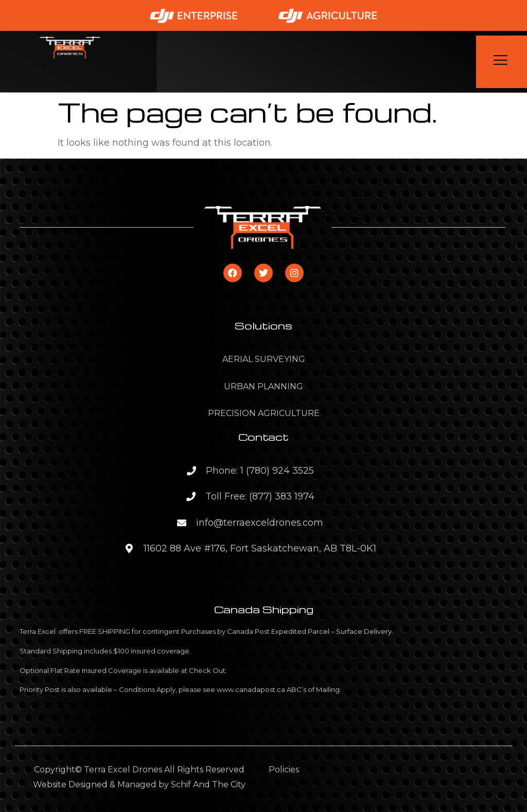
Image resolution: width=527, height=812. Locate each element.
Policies (284, 770)
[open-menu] (502, 62)
